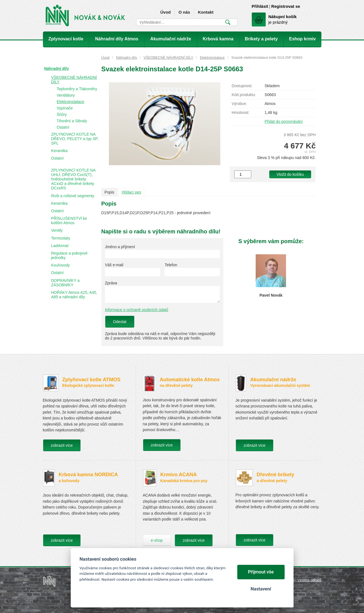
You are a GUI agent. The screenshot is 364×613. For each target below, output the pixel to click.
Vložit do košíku (290, 174)
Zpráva (111, 283)
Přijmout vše (261, 572)
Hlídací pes (131, 192)
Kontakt (206, 12)
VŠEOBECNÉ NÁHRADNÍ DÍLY (168, 58)
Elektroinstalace (212, 58)
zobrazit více (62, 445)
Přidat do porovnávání (284, 121)
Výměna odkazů (309, 580)
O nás (184, 12)
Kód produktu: (244, 95)
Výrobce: (239, 104)
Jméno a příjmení (120, 247)
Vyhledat (228, 22)
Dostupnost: (242, 86)
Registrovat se (286, 6)
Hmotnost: (241, 113)
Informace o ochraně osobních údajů (137, 310)
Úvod (165, 12)
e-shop (157, 540)
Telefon (171, 265)
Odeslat (120, 322)
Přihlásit (260, 6)
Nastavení (261, 589)
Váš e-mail (114, 265)
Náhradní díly (127, 58)
